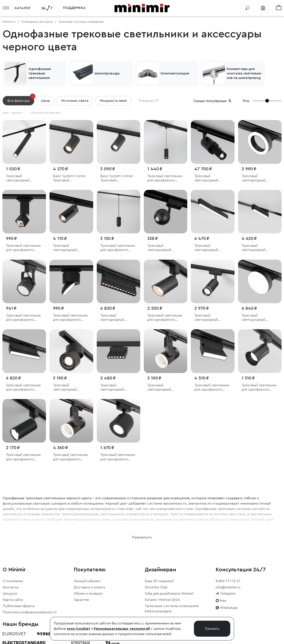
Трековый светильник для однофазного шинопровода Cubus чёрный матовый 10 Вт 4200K (24, 248)
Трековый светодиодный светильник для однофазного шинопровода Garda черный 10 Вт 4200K (117, 388)
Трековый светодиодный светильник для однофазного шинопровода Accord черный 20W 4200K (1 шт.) (165, 388)
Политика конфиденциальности (30, 612)
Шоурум (10, 594)
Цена (45, 101)
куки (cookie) (78, 629)
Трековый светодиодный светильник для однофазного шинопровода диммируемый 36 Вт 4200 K (210, 178)
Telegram (226, 594)
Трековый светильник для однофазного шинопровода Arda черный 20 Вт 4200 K (24, 388)
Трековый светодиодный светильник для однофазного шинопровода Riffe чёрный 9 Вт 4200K (68, 248)
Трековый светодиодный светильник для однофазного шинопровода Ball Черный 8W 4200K (163, 248)
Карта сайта (13, 600)
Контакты (11, 587)
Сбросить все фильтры (45, 113)
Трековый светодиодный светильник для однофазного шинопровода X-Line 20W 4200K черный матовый (211, 248)
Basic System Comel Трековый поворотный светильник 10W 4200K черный (116, 178)
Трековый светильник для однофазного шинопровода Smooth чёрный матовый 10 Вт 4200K (71, 318)
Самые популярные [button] (213, 101)
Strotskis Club (156, 587)
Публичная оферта (19, 606)
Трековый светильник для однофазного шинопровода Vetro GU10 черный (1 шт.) (259, 388)
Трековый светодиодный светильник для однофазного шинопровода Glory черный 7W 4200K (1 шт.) (210, 318)
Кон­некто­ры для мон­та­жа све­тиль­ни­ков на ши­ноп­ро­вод (245, 73)
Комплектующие (175, 73)
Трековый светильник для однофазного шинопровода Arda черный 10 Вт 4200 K (212, 388)
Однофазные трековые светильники (40, 73)
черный (17, 113)
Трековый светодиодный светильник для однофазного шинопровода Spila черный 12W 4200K (257, 178)
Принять (212, 629)
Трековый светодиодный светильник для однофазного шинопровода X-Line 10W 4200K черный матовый (258, 248)
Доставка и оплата (89, 587)
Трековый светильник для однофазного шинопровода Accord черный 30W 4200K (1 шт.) (71, 457)
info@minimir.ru (228, 587)
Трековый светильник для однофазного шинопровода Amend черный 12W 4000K (165, 178)
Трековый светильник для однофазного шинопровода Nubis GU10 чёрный (118, 248)
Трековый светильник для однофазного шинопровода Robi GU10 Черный (24, 318)
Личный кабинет (87, 581)
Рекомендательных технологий (122, 629)
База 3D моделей (159, 581)
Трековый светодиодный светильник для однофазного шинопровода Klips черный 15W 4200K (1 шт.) (69, 388)
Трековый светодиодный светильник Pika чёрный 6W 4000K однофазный (21, 178)
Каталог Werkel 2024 (162, 600)
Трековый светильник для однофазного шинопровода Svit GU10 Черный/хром (24, 457)
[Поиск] (247, 8)
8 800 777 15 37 (228, 581)
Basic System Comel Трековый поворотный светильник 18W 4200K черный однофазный (69, 178)
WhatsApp (227, 608)
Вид (246, 101)
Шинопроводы (107, 73)
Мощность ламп (113, 101)
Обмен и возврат (88, 594)
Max (221, 601)
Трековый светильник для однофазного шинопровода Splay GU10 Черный (165, 318)
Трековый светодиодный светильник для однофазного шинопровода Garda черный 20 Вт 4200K (117, 318)
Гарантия (81, 600)
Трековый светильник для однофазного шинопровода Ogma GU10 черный (118, 457)
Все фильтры (21, 99)
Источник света (75, 101)
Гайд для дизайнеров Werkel (169, 594)
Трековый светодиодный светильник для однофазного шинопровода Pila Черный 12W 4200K (257, 318)
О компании (13, 581)
